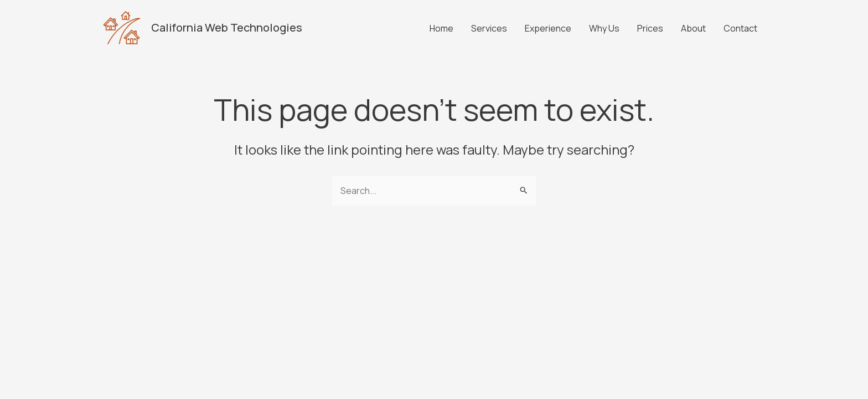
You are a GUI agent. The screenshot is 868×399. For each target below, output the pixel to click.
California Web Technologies (227, 27)
